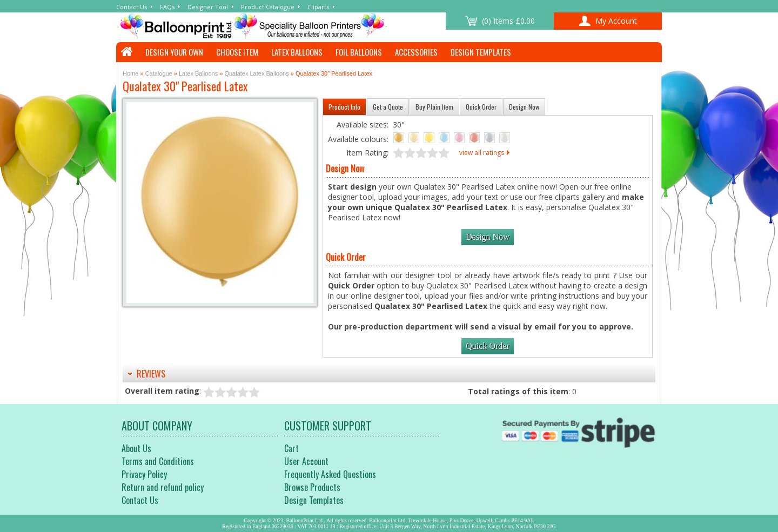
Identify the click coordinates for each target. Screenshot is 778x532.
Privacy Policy (144, 474)
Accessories (416, 52)
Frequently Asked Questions (330, 474)
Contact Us (132, 7)
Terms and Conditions (158, 461)
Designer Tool (208, 7)
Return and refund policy (163, 487)
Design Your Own (174, 52)
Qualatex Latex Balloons (256, 73)
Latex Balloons (297, 52)
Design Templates (481, 52)
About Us (136, 448)
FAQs (167, 7)
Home (130, 73)
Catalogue (159, 73)
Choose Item (237, 52)
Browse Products (312, 487)
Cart (291, 448)
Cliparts (318, 7)
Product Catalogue (268, 7)
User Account (306, 461)
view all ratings (482, 153)
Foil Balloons (359, 52)
